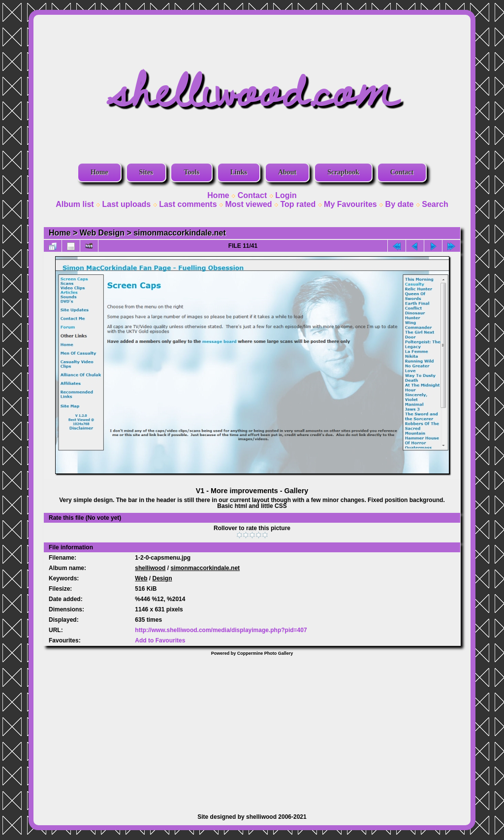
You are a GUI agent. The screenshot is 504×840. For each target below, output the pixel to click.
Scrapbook (343, 172)
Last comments (188, 204)
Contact (402, 172)
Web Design (102, 233)
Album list (75, 204)
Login (286, 195)
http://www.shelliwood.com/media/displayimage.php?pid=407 (221, 630)
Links (239, 172)
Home (99, 172)
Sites (146, 172)
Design (162, 578)
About (287, 172)
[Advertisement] (252, 730)
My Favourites (350, 204)
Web (141, 578)
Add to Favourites (160, 640)
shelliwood (150, 568)
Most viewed (248, 204)
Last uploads (127, 204)
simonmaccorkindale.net (180, 233)
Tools (191, 172)
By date (400, 204)
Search (435, 204)
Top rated (298, 204)
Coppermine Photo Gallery (265, 653)
